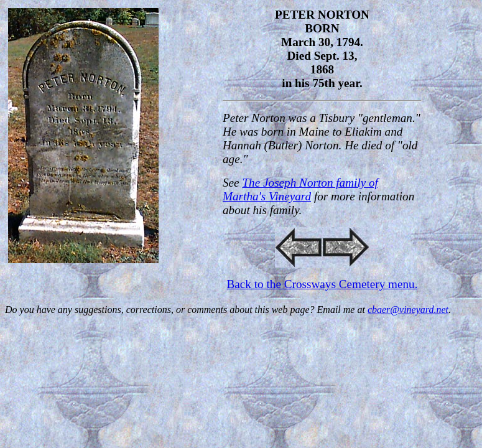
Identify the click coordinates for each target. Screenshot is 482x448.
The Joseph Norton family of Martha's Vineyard (300, 189)
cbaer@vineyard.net (408, 310)
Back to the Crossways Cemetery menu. (322, 284)
